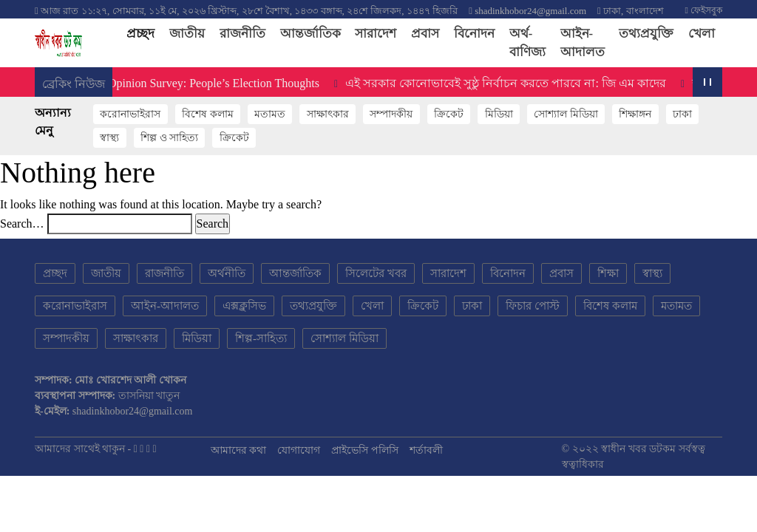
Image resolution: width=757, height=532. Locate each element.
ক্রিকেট (449, 114)
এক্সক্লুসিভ (244, 306)
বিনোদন (474, 34)
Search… (22, 224)
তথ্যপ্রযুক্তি (646, 34)
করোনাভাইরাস (130, 114)
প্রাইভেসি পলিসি (365, 450)
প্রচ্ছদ (144, 33)
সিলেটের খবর (376, 273)
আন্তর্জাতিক (310, 34)
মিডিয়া (499, 114)
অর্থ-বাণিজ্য (527, 43)
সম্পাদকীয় (391, 114)
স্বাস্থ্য (109, 138)
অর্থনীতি (227, 273)
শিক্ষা (608, 273)
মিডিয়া (197, 338)
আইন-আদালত (583, 43)
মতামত (270, 114)
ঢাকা (682, 114)
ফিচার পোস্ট (533, 306)
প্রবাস (425, 34)
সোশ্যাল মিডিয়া (566, 114)
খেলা (702, 34)
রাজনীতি (242, 34)
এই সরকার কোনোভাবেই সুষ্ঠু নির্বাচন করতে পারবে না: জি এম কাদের (510, 83)
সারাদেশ (376, 34)
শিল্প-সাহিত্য (261, 338)
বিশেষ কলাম (208, 114)
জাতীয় (187, 34)
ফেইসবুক (704, 10)
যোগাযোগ (299, 450)
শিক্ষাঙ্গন (635, 114)
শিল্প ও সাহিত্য (169, 138)
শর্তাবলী (426, 450)
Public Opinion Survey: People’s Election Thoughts (201, 83)
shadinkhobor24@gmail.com (530, 11)
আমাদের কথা (239, 450)
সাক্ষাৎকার (328, 114)
